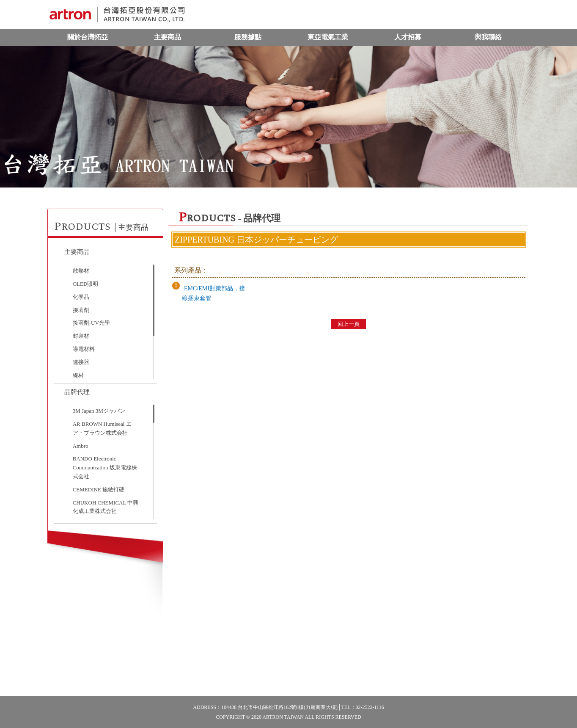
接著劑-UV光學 (91, 323)
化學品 (81, 297)
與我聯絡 (488, 37)
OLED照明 (86, 284)
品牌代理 (77, 392)
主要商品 (168, 37)
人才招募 (408, 37)
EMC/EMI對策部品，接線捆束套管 (213, 293)
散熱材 (81, 271)
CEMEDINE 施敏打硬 (99, 489)
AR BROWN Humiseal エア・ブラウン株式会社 (102, 428)
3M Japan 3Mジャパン (99, 411)
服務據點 (248, 37)
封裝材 (81, 336)
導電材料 (84, 349)
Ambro (81, 446)
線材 (78, 375)
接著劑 (81, 310)
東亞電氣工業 (328, 37)
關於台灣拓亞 (88, 37)
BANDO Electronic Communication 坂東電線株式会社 (105, 467)
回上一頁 (349, 324)
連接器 (81, 362)
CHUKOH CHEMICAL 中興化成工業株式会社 (106, 507)
